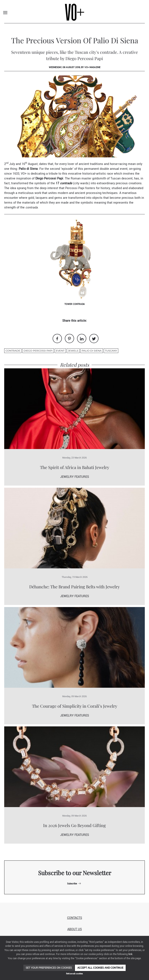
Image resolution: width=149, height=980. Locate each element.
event (60, 351)
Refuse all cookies (74, 974)
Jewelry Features (75, 477)
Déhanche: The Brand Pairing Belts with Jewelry (74, 587)
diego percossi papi (38, 351)
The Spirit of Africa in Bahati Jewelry (75, 467)
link (130, 954)
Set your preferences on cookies (49, 968)
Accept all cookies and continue (100, 968)
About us (75, 929)
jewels (73, 351)
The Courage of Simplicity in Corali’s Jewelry (75, 706)
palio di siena (92, 351)
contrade (13, 351)
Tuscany (111, 351)
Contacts (75, 918)
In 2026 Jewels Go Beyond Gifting (74, 825)
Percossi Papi (75, 188)
